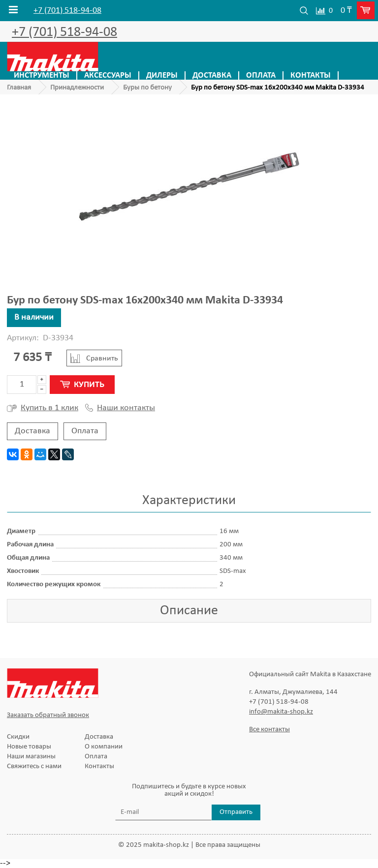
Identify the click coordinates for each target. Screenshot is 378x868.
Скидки (18, 737)
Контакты (311, 75)
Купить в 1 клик (43, 408)
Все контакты (269, 730)
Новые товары (29, 747)
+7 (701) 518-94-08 (67, 11)
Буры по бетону (147, 88)
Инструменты (42, 75)
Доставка (212, 75)
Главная (19, 88)
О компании (104, 747)
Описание (189, 611)
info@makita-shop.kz (281, 712)
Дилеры (162, 75)
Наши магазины (31, 757)
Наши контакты (120, 408)
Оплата (261, 75)
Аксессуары (108, 75)
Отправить (236, 812)
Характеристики (189, 501)
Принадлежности (77, 88)
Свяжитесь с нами (34, 766)
